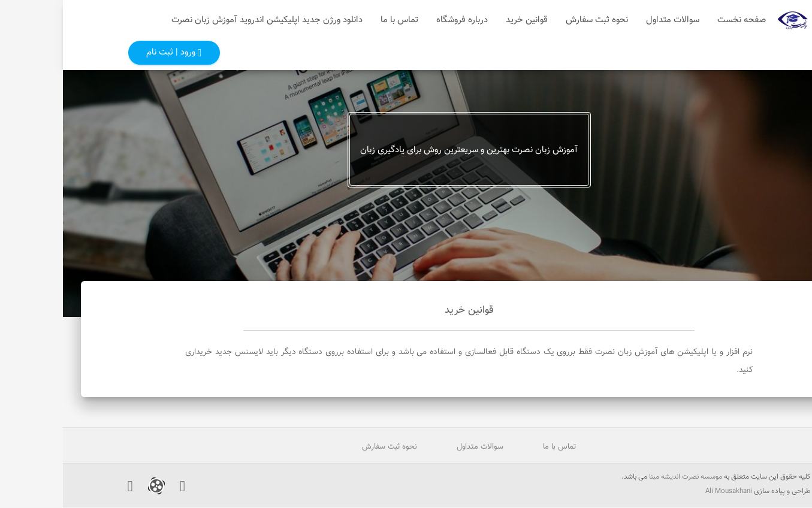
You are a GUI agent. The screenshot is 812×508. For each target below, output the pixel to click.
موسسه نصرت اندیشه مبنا (623, 477)
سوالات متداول (610, 21)
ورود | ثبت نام (111, 53)
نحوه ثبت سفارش (534, 21)
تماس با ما (336, 21)
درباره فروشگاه (399, 21)
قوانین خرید (464, 21)
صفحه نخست (679, 21)
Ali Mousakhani (666, 492)
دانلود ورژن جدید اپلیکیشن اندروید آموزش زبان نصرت (204, 21)
